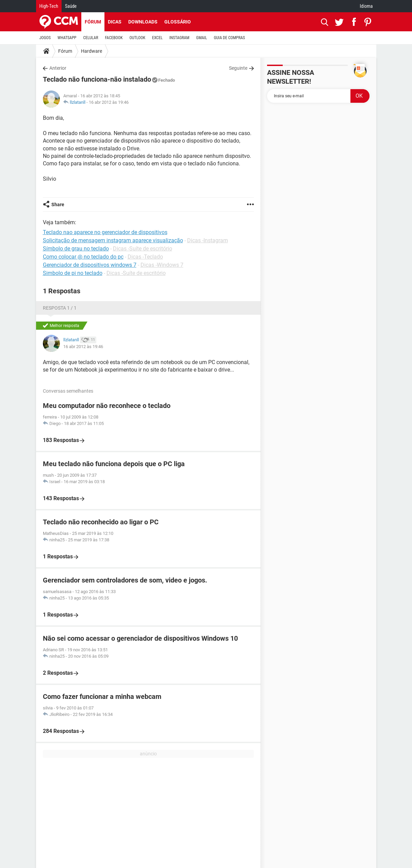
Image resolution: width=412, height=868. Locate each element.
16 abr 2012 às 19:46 (109, 102)
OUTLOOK (137, 38)
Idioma (366, 6)
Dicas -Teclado (145, 257)
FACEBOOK (114, 38)
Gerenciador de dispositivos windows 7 (90, 265)
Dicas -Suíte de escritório (143, 249)
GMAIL (202, 38)
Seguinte (238, 68)
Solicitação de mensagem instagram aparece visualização (113, 240)
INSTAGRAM (179, 38)
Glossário (178, 22)
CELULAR (91, 38)
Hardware (92, 51)
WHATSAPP (67, 38)
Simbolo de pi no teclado (73, 273)
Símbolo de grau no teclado (76, 249)
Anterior (58, 68)
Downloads (143, 22)
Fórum (93, 22)
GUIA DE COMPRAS (229, 38)
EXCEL (157, 38)
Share (58, 204)
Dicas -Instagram (208, 240)
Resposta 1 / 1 (60, 308)
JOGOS (45, 38)
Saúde (71, 6)
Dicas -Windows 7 (162, 265)
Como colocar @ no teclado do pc (83, 257)
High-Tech (49, 6)
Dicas (115, 22)
